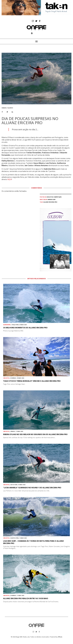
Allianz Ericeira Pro (50, 202)
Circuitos (50, 197)
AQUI (10, 179)
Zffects (60, 637)
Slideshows (7, 325)
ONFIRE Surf (52, 199)
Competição (57, 197)
